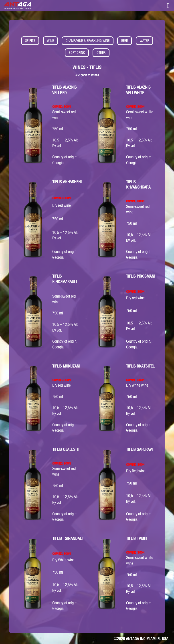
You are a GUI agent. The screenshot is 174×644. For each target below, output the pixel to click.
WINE (50, 41)
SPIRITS (30, 41)
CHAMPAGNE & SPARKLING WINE (88, 41)
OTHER (101, 53)
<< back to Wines (87, 75)
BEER (125, 41)
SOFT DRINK (77, 53)
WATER (144, 41)
